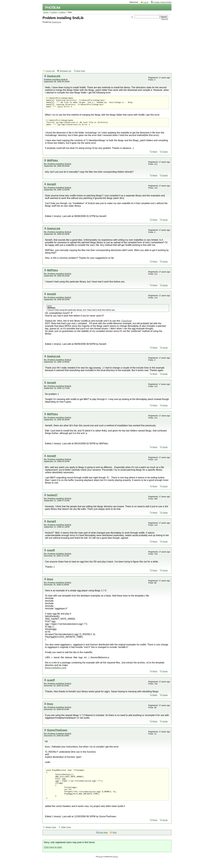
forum (101, 866)
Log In (146, 2)
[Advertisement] (105, 45)
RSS (115, 842)
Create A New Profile (163, 2)
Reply (155, 155)
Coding (54, 12)
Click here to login (53, 857)
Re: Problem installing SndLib (58, 167)
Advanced (165, 19)
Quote (165, 155)
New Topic (81, 71)
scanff (51, 554)
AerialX (51, 188)
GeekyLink (56, 22)
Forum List (50, 71)
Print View (103, 842)
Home (46, 12)
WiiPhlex (52, 164)
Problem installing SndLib (56, 79)
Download (127, 324)
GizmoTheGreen (57, 734)
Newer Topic (51, 837)
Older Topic (66, 837)
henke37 (52, 498)
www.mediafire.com (56, 671)
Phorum (115, 866)
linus (50, 583)
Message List (65, 71)
